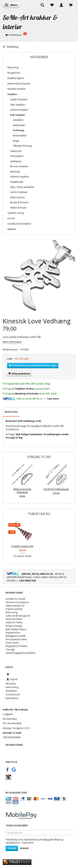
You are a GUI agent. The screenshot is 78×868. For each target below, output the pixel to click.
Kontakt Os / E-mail (15, 599)
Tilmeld (12, 848)
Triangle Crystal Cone (22, 546)
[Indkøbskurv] (39, 35)
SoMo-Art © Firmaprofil (18, 616)
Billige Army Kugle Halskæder (22, 491)
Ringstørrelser (13, 632)
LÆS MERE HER (28, 581)
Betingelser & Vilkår (16, 636)
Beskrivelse (11, 412)
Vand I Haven (12, 643)
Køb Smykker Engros (16, 629)
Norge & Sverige (14, 626)
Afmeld (24, 848)
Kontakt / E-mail (12, 733)
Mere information (12, 342)
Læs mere (53, 399)
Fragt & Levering (14, 609)
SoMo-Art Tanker (14, 622)
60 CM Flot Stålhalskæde (56, 489)
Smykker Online (25, 389)
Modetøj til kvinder (27, 394)
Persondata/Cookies (16, 639)
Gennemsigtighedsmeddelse (21, 653)
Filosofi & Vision (14, 619)
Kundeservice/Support (17, 602)
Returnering (12, 612)
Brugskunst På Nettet (16, 646)
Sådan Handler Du (15, 606)
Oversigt (10, 649)
